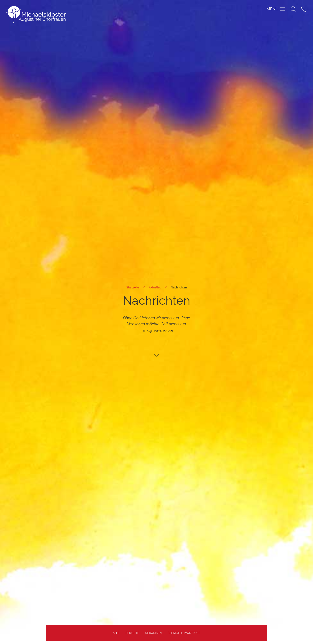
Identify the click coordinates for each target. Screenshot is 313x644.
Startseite (133, 287)
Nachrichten (179, 287)
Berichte (132, 633)
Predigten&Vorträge (184, 633)
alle (116, 633)
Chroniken (153, 633)
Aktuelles (155, 287)
